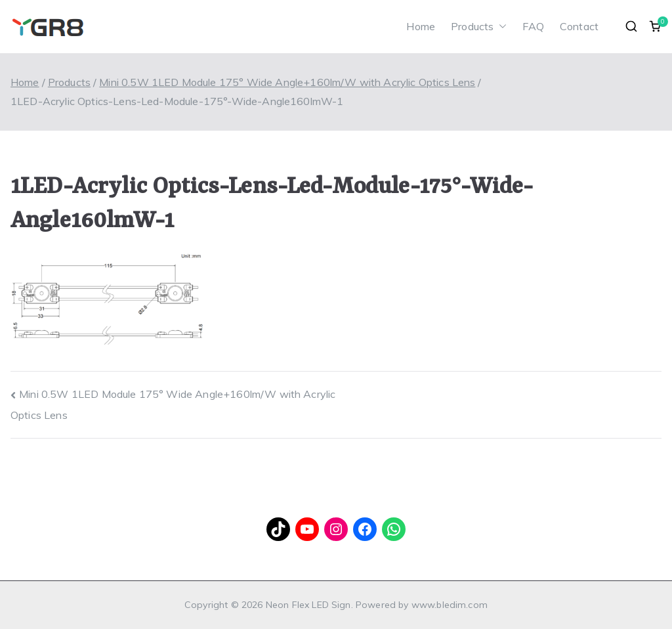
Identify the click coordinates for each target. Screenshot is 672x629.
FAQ (533, 26)
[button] (500, 27)
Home (421, 26)
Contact (579, 26)
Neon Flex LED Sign (308, 605)
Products (479, 27)
